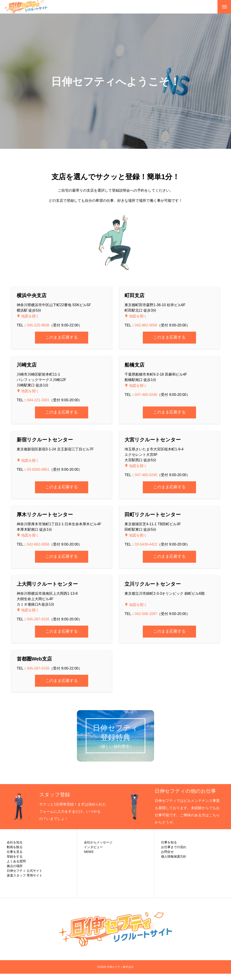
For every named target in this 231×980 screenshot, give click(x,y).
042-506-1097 (146, 614)
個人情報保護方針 (174, 863)
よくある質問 (16, 868)
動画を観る (15, 853)
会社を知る (15, 849)
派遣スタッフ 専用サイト (25, 882)
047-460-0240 (146, 395)
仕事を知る (169, 849)
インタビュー (93, 853)
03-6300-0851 (38, 469)
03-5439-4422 (146, 544)
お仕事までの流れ (174, 853)
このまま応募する (62, 337)
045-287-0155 (38, 619)
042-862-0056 (146, 325)
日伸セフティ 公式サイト (25, 877)
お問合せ (167, 858)
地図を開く (30, 316)
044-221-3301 (38, 400)
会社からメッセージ (98, 849)
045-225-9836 (38, 325)
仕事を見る (15, 858)
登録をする (15, 863)
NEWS (89, 858)
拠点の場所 (15, 872)
